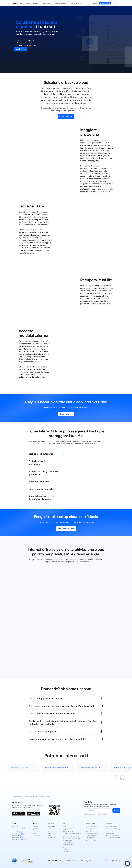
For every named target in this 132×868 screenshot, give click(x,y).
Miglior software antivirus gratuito (71, 839)
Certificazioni (67, 851)
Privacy (35, 828)
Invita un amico (51, 837)
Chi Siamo (36, 826)
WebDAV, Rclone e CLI (69, 844)
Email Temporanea (91, 828)
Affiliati (50, 835)
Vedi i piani (20, 49)
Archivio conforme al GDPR (113, 830)
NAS (64, 846)
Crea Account (51, 826)
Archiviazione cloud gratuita (113, 837)
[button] (127, 863)
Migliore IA (66, 835)
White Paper (51, 832)
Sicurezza (36, 830)
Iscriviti (116, 811)
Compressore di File (91, 841)
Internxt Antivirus (18, 828)
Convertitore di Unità (91, 826)
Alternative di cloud (69, 831)
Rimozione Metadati (91, 839)
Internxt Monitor (90, 837)
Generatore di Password (92, 834)
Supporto (50, 830)
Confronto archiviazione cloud (69, 829)
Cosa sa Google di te (68, 842)
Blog (64, 826)
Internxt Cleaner (18, 834)
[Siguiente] (122, 778)
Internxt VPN (17, 832)
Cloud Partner (51, 839)
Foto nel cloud (110, 832)
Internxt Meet (17, 838)
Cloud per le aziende (61, 3)
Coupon (65, 848)
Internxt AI (17, 836)
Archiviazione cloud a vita (113, 835)
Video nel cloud (110, 834)
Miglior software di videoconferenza (71, 833)
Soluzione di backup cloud (113, 828)
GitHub (50, 834)
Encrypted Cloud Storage (18, 796)
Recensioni (66, 850)
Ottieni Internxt (66, 116)
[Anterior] (116, 778)
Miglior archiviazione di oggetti (71, 837)
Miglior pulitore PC (68, 840)
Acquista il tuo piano (66, 529)
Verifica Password (90, 830)
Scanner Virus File (91, 832)
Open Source (36, 832)
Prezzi (28, 3)
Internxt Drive (15, 826)
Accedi (95, 3)
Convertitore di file (91, 835)
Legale (35, 834)
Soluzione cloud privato (112, 826)
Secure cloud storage (32, 796)
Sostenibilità (36, 835)
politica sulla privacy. (106, 815)
